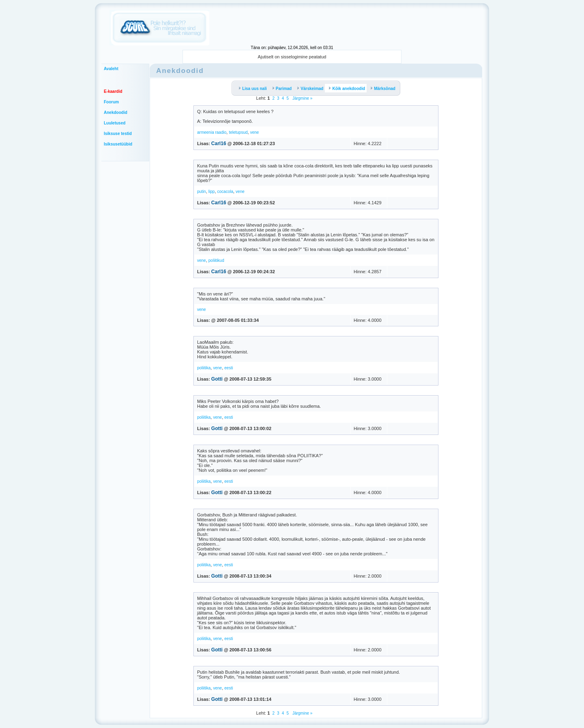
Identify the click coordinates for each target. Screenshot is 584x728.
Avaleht (111, 69)
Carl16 (219, 143)
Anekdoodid (116, 112)
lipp (212, 192)
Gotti (217, 379)
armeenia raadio (212, 132)
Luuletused (115, 123)
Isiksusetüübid (118, 144)
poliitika (204, 368)
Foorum (111, 102)
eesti (229, 368)
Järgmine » (302, 98)
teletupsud (238, 132)
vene (255, 132)
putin (202, 192)
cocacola (225, 192)
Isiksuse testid (118, 134)
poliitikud (216, 260)
